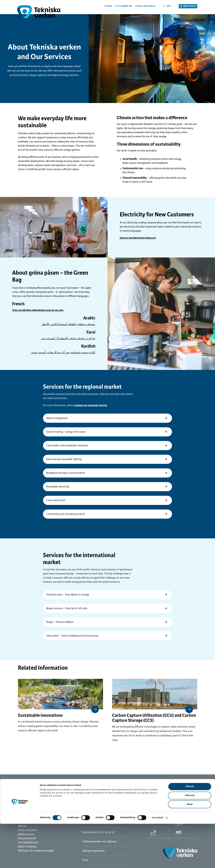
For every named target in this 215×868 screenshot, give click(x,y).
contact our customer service (91, 405)
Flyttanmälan (124, 6)
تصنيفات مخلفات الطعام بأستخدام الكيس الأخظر (68, 324)
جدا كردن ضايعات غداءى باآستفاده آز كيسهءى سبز (68, 339)
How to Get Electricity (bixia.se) (138, 238)
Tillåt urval (190, 840)
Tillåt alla (190, 831)
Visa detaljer (158, 862)
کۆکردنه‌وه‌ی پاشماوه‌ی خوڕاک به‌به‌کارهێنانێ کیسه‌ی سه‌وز (63, 353)
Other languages (145, 6)
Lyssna (108, 6)
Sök (169, 6)
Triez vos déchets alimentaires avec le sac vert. (38, 310)
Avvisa (190, 849)
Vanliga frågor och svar (32, 822)
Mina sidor (189, 6)
